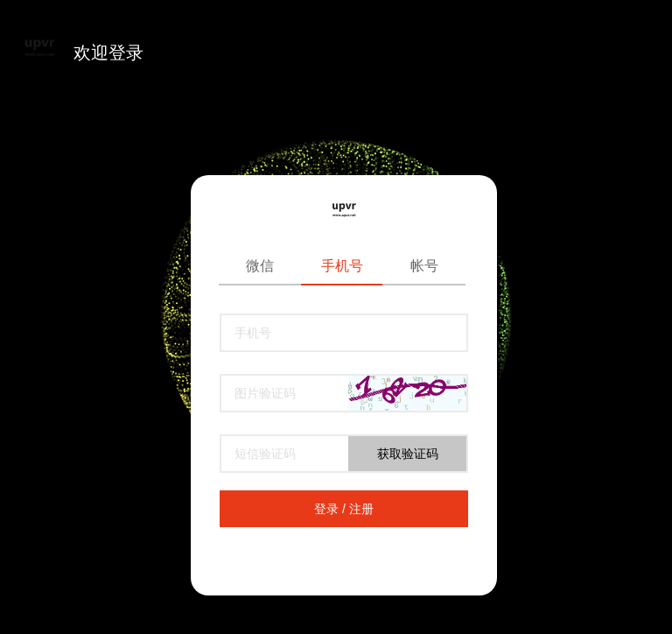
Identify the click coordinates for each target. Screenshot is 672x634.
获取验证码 (408, 454)
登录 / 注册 (344, 509)
